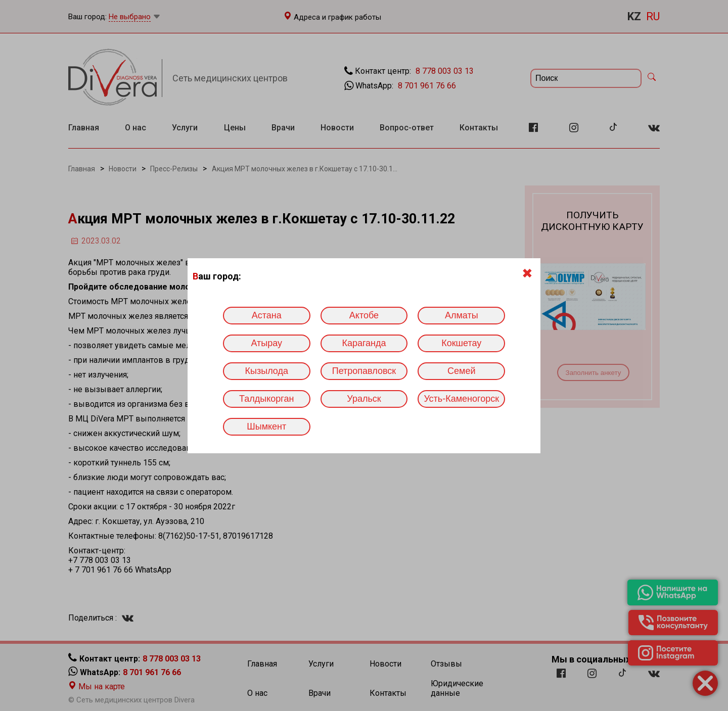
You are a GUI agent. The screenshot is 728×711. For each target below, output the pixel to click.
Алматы (462, 315)
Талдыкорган (266, 399)
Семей (461, 371)
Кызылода (267, 371)
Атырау (266, 343)
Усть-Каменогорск (461, 399)
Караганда (364, 343)
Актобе (364, 315)
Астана (267, 315)
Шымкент (266, 426)
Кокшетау (461, 343)
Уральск (364, 399)
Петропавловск (364, 371)
